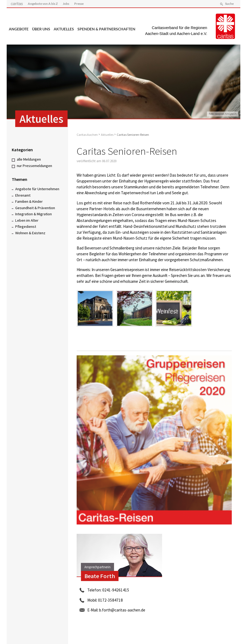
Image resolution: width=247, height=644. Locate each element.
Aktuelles (64, 29)
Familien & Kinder (29, 201)
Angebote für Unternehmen (37, 189)
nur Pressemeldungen (34, 165)
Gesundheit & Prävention (35, 208)
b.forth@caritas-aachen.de (122, 610)
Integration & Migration (34, 214)
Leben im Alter (27, 220)
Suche (229, 4)
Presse (79, 4)
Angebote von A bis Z (43, 4)
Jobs (66, 4)
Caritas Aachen (87, 135)
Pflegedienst (26, 226)
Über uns (41, 29)
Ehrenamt (23, 195)
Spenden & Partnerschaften (106, 29)
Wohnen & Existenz (30, 233)
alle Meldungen (29, 159)
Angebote (19, 29)
